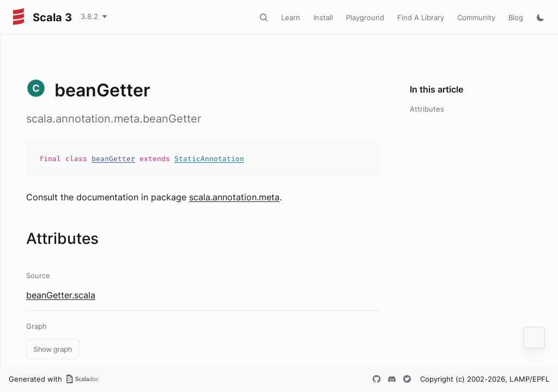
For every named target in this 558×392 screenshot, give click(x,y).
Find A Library (421, 17)
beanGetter (113, 159)
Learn (291, 17)
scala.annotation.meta (234, 197)
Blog (516, 17)
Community (476, 17)
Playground (365, 17)
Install (323, 17)
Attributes (427, 109)
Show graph (53, 349)
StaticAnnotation (209, 159)
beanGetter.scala (61, 295)
